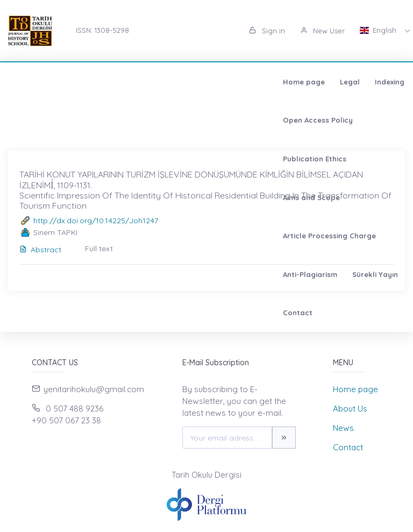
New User (322, 31)
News (343, 428)
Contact (273, 120)
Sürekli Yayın (221, 120)
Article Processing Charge (67, 120)
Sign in (267, 31)
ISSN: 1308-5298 (102, 30)
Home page (41, 82)
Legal (87, 82)
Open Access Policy (192, 82)
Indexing (127, 82)
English (379, 30)
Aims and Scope (349, 82)
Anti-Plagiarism (156, 120)
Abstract (40, 250)
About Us (350, 409)
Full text (99, 249)
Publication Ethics (274, 82)
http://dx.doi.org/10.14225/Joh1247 (96, 221)
